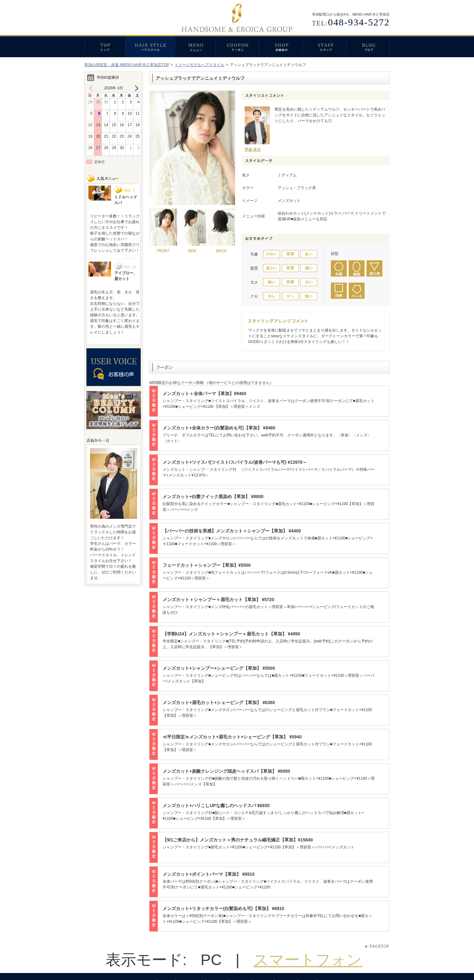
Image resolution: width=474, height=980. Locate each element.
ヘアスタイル (150, 46)
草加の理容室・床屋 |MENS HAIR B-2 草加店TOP (127, 65)
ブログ (368, 46)
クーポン (237, 46)
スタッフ (324, 46)
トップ (105, 46)
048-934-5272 (359, 22)
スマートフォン (308, 960)
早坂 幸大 (253, 149)
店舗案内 (280, 46)
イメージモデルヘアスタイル (199, 65)
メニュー (195, 46)
